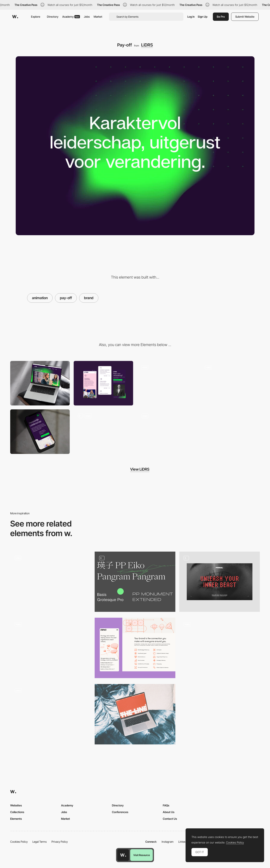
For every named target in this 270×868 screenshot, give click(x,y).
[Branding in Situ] (135, 714)
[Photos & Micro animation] (230, 383)
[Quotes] (167, 432)
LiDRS (147, 45)
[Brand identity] (50, 714)
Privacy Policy (60, 842)
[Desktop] (40, 383)
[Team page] (167, 383)
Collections (17, 812)
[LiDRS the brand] (103, 432)
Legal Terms (40, 842)
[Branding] (135, 582)
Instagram (168, 842)
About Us (169, 812)
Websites (16, 805)
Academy (71, 17)
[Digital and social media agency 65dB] (50, 582)
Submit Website (245, 17)
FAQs (166, 805)
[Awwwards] (15, 17)
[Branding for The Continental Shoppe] (50, 648)
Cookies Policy (19, 842)
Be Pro (221, 17)
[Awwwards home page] (123, 855)
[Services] (40, 432)
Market (98, 17)
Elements (16, 819)
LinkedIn (183, 842)
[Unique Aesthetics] (220, 648)
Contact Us (170, 819)
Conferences (120, 812)
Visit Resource (142, 855)
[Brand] (220, 582)
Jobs (87, 17)
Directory (53, 17)
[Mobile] (103, 383)
